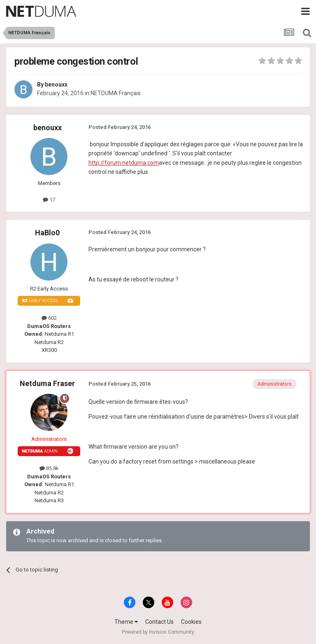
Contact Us (159, 622)
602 (49, 318)
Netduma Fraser (47, 383)
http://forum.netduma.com (124, 163)
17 (49, 200)
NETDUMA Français (116, 93)
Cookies (191, 622)
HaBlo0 (47, 233)
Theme (126, 622)
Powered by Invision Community (158, 632)
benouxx (56, 84)
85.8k (49, 468)
